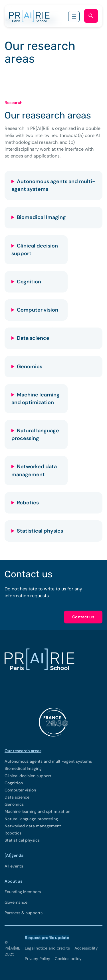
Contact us (83, 617)
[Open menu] (74, 17)
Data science (33, 338)
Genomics (30, 367)
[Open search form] (91, 16)
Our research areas (23, 751)
